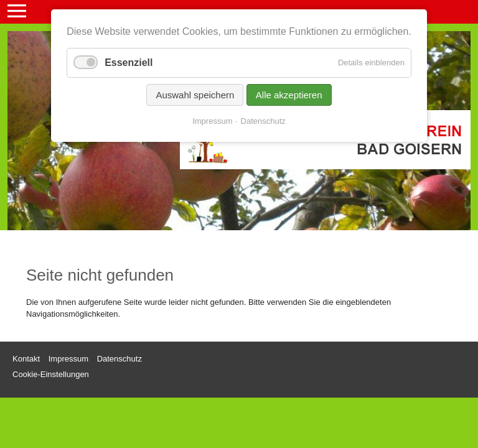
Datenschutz (263, 121)
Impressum (212, 121)
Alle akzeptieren (289, 95)
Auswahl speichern (195, 95)
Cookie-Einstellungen (51, 374)
